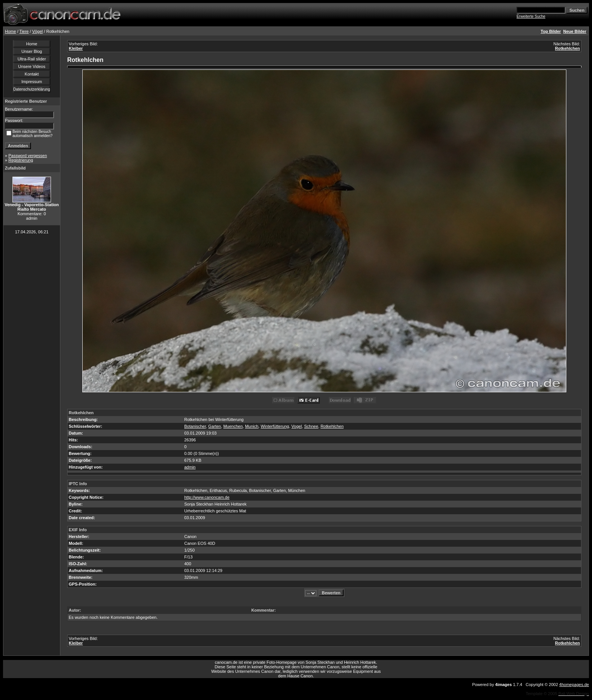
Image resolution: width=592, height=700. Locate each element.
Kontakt (32, 74)
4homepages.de (574, 685)
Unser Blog (32, 51)
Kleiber (76, 48)
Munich (252, 426)
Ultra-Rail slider (32, 59)
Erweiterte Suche (531, 16)
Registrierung (21, 160)
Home (10, 31)
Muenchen (233, 426)
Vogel (297, 426)
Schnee (311, 426)
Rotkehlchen (567, 48)
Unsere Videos (32, 66)
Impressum (32, 82)
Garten (215, 426)
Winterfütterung (275, 426)
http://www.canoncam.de (207, 497)
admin (190, 467)
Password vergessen (28, 156)
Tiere (24, 31)
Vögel (37, 31)
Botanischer (195, 426)
